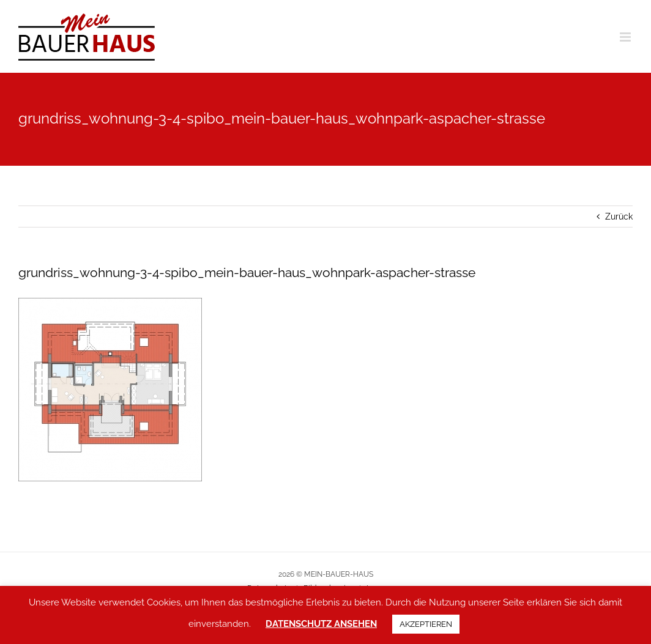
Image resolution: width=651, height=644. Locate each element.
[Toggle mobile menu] (626, 37)
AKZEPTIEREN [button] (426, 624)
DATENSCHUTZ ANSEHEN (321, 624)
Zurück (619, 217)
